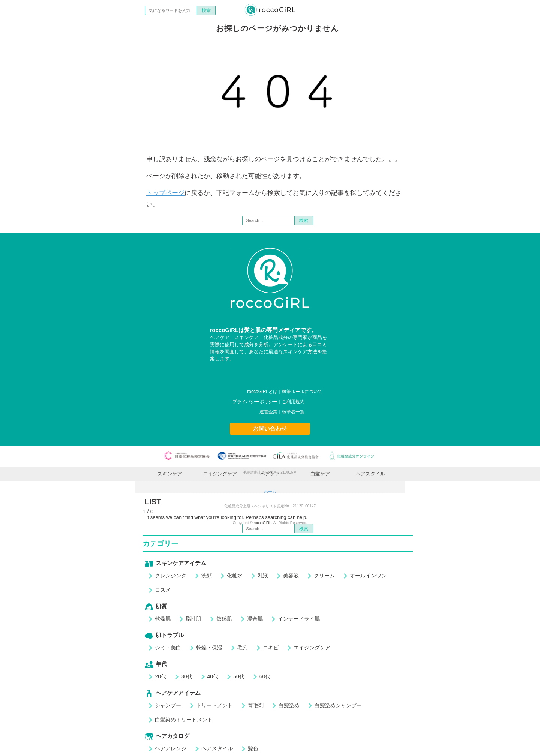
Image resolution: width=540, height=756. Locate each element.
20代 (160, 676)
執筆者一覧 (293, 412)
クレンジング (171, 576)
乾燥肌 (163, 619)
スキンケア (170, 474)
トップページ (165, 193)
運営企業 (268, 412)
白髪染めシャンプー (338, 705)
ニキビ (271, 648)
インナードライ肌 (299, 619)
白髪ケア (320, 474)
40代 (213, 676)
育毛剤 (256, 705)
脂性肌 (193, 619)
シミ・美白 (168, 648)
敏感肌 (224, 619)
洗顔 (207, 576)
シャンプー (168, 705)
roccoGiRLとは (262, 391)
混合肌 (255, 619)
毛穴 (243, 648)
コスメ (163, 590)
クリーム (324, 576)
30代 (187, 676)
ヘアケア (270, 474)
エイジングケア (220, 474)
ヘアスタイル (370, 474)
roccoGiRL (262, 523)
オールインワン (368, 576)
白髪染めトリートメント (184, 720)
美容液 (291, 576)
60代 (265, 676)
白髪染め (289, 705)
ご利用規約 (293, 402)
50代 (239, 676)
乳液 (263, 576)
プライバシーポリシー (255, 402)
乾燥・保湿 (209, 648)
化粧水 (235, 576)
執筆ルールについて (302, 391)
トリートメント (214, 705)
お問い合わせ (270, 428)
